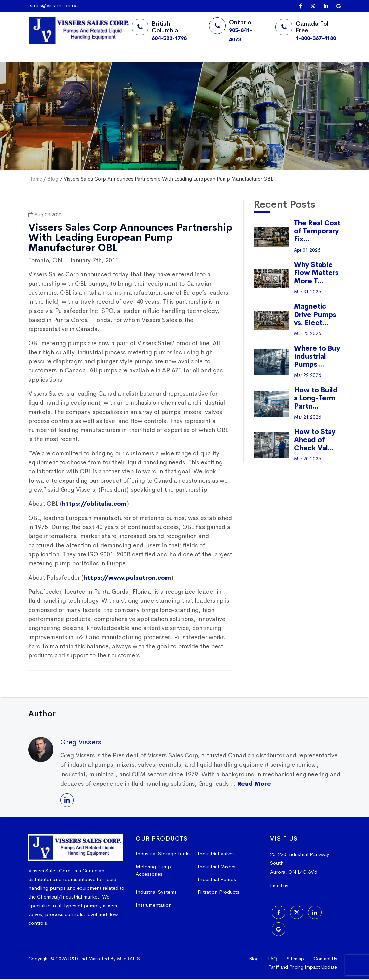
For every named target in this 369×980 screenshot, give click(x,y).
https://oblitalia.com (94, 504)
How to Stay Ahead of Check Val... (315, 441)
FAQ (273, 959)
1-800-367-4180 (316, 38)
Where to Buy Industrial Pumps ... (317, 357)
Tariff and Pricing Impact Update (303, 968)
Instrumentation (154, 905)
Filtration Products (219, 893)
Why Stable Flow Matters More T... (316, 274)
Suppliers (71, 62)
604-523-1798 (169, 38)
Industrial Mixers (217, 867)
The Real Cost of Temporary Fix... (317, 232)
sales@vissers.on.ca (54, 6)
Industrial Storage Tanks (163, 854)
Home (41, 62)
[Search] (247, 63)
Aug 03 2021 (45, 215)
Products (104, 62)
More (132, 62)
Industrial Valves (216, 854)
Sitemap (295, 959)
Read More (254, 784)
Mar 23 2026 (307, 334)
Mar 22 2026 (307, 376)
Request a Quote (204, 62)
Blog (53, 179)
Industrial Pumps (217, 880)
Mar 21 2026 (307, 418)
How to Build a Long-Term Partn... (316, 399)
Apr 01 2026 (307, 251)
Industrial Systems (156, 893)
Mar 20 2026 (307, 459)
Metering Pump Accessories (153, 871)
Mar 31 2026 (307, 292)
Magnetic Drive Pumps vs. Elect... (315, 315)
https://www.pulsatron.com (127, 578)
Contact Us (325, 959)
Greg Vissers (81, 743)
